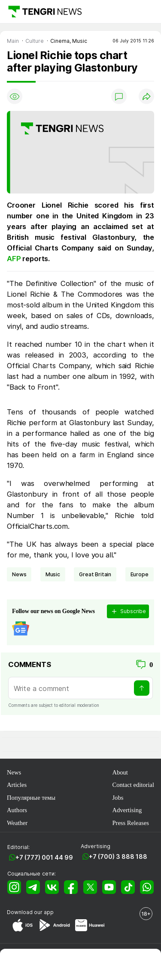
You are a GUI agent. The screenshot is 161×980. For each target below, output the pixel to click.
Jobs (118, 798)
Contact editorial (133, 785)
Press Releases (130, 823)
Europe (140, 574)
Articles (17, 785)
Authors (17, 810)
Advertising (127, 810)
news (19, 574)
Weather (17, 823)
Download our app (30, 912)
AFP (15, 259)
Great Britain (95, 574)
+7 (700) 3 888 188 (118, 856)
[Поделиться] (146, 96)
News (14, 772)
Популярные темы (31, 798)
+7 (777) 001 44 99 (44, 857)
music (53, 574)
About (120, 772)
